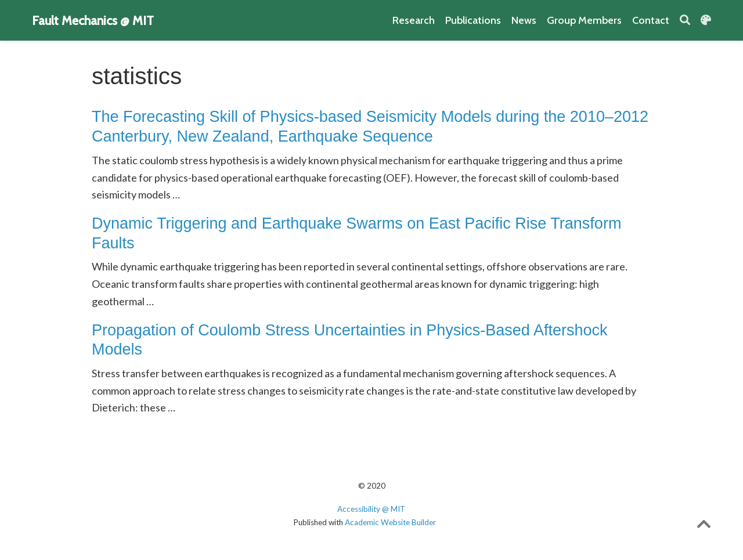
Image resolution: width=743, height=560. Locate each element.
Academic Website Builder (390, 522)
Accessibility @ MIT (371, 509)
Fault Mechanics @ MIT (93, 20)
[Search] (685, 21)
